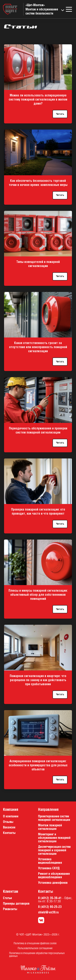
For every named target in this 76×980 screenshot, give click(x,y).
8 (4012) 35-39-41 (50, 898)
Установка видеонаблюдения (50, 861)
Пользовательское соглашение (35, 948)
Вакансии (9, 827)
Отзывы (8, 822)
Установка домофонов (53, 883)
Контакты (9, 833)
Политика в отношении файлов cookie (35, 943)
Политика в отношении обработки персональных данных (37, 954)
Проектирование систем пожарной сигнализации (54, 818)
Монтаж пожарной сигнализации (50, 827)
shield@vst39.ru (48, 912)
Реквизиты (10, 909)
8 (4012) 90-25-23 (50, 907)
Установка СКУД (49, 868)
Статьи (7, 898)
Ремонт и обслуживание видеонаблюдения (54, 875)
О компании (11, 816)
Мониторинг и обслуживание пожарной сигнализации (54, 838)
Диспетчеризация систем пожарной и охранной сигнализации (54, 850)
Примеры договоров (16, 903)
